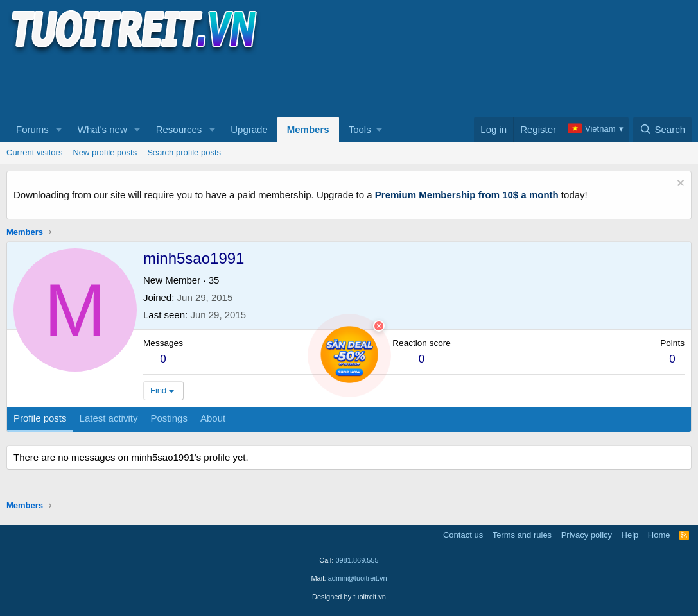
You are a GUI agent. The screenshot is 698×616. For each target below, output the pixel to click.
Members (308, 129)
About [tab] (213, 418)
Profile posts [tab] (40, 418)
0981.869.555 (357, 560)
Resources (179, 129)
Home (659, 535)
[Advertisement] (240, 84)
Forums (32, 129)
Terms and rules (522, 535)
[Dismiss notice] (679, 184)
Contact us (463, 535)
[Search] (662, 130)
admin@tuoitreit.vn (358, 578)
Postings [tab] (169, 418)
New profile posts (105, 152)
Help (630, 535)
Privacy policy (587, 535)
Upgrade (249, 129)
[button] (59, 130)
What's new (102, 129)
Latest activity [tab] (109, 418)
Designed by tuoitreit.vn (349, 597)
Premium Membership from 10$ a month (467, 195)
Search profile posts (184, 152)
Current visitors (34, 152)
